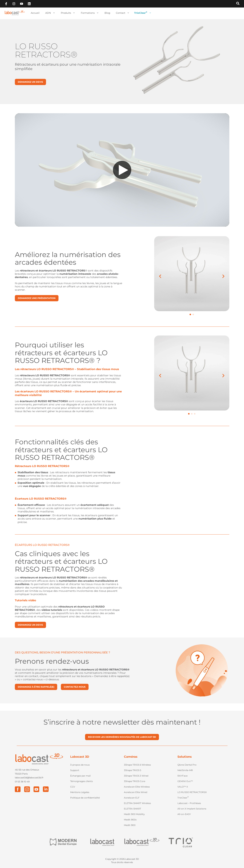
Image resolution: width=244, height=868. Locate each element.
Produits (68, 13)
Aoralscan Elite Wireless (137, 787)
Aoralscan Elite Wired (136, 792)
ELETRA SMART (133, 809)
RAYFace (182, 776)
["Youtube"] (36, 789)
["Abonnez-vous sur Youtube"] (22, 4)
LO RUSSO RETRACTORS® (192, 792)
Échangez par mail (80, 776)
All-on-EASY (184, 814)
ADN (50, 13)
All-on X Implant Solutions (192, 809)
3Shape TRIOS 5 (133, 770)
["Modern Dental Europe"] (63, 842)
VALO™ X (183, 787)
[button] (190, 314)
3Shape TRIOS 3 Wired (136, 776)
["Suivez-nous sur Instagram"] (14, 4)
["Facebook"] (18, 789)
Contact (123, 13)
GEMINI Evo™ (185, 781)
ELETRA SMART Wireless (137, 803)
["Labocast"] (102, 842)
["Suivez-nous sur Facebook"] (6, 4)
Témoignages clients (81, 781)
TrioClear (143, 13)
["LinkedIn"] (46, 789)
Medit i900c (130, 820)
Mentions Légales (80, 792)
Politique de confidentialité (85, 798)
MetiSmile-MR (185, 770)
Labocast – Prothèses (189, 803)
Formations (90, 13)
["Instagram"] (27, 789)
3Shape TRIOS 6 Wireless (137, 765)
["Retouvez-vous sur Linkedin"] (29, 4)
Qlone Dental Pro (187, 765)
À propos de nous (80, 765)
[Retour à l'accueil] (15, 13)
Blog (107, 13)
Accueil (35, 13)
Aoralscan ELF (132, 798)
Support (75, 770)
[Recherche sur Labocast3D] (238, 4)
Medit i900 (130, 825)
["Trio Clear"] (181, 842)
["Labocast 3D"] (142, 842)
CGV (73, 787)
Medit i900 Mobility (134, 814)
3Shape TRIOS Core (135, 781)
